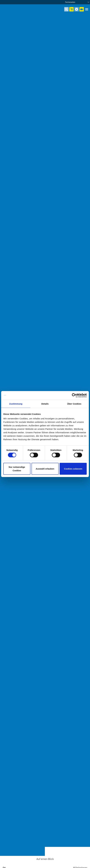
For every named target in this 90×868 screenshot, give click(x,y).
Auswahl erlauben (45, 469)
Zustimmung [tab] (16, 404)
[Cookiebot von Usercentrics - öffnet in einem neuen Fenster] (74, 395)
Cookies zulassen (73, 469)
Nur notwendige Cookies (17, 469)
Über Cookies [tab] (74, 404)
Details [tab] (45, 404)
